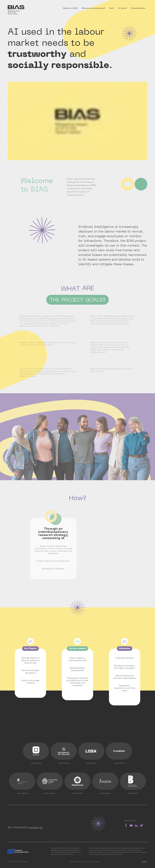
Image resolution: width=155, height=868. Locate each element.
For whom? (122, 8)
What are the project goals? (93, 8)
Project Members (138, 8)
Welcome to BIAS (70, 8)
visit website (36, 763)
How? (111, 8)
